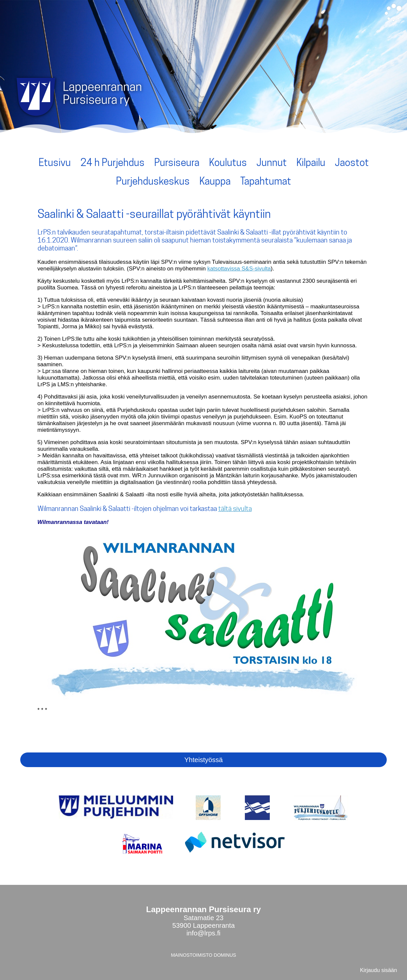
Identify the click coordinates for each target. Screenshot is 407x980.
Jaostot (352, 162)
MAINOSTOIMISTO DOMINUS (203, 955)
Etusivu (55, 162)
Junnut (272, 162)
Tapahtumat (266, 181)
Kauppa (215, 181)
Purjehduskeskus (153, 181)
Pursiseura (177, 162)
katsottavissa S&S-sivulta (239, 269)
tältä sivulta (235, 509)
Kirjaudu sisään (378, 970)
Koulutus (228, 162)
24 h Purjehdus (112, 162)
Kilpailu (311, 162)
